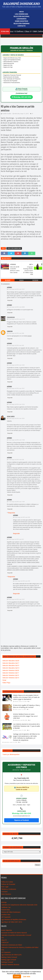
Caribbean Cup (6, 907)
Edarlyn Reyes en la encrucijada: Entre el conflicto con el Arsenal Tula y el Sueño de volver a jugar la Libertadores (26, 697)
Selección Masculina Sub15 (11, 665)
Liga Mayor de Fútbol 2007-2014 (12, 922)
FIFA (3, 950)
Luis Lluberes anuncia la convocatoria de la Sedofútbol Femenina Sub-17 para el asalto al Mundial (27, 726)
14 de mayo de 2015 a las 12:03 (16, 365)
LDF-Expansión (6, 917)
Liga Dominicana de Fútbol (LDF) (11, 955)
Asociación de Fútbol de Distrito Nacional (14, 933)
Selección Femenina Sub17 (11, 673)
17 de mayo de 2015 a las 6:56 (16, 460)
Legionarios (21, 19)
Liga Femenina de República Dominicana (14, 920)
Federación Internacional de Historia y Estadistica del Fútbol (20, 947)
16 (32, 114)
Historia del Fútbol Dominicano (11, 912)
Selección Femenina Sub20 (11, 670)
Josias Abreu (11, 416)
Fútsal (4, 680)
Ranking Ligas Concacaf (9, 960)
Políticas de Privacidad (8, 884)
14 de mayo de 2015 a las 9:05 (16, 345)
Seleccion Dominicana (14, 248)
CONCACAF (5, 942)
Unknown (10, 331)
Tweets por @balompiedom (11, 754)
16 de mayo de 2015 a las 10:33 (16, 418)
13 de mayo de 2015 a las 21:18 (16, 319)
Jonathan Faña (6, 915)
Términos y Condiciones (9, 889)
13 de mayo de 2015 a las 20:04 (16, 307)
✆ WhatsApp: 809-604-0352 (21, 97)
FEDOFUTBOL (6, 910)
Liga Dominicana (21, 14)
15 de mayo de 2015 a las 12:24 (16, 404)
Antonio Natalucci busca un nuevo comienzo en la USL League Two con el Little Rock (25, 716)
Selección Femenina (22, 24)
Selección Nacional (21, 16)
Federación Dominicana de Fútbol (12, 945)
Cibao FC (4, 940)
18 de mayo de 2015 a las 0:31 (16, 539)
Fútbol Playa (6, 683)
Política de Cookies (7, 882)
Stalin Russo (11, 317)
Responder (10, 300)
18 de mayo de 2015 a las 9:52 (22, 517)
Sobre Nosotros (21, 21)
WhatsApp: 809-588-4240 (22, 813)
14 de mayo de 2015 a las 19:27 (16, 388)
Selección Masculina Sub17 (11, 663)
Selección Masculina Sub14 (11, 668)
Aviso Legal (5, 887)
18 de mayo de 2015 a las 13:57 (16, 599)
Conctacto (4, 892)
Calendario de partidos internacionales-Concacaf (16, 935)
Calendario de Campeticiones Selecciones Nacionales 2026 (19, 905)
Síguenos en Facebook (21, 820)
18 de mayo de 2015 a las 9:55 (22, 581)
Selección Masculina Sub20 (11, 661)
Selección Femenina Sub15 (11, 675)
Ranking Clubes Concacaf (9, 957)
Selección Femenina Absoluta (10, 965)
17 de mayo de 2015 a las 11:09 (16, 502)
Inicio (21, 12)
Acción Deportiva (7, 930)
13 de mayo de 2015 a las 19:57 (16, 289)
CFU (2, 938)
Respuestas (11, 513)
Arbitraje (4, 902)
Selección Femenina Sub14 (11, 678)
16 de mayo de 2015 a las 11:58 (16, 440)
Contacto (21, 26)
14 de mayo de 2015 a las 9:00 (16, 333)
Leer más (27, 977)
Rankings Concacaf (7, 962)
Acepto (17, 976)
